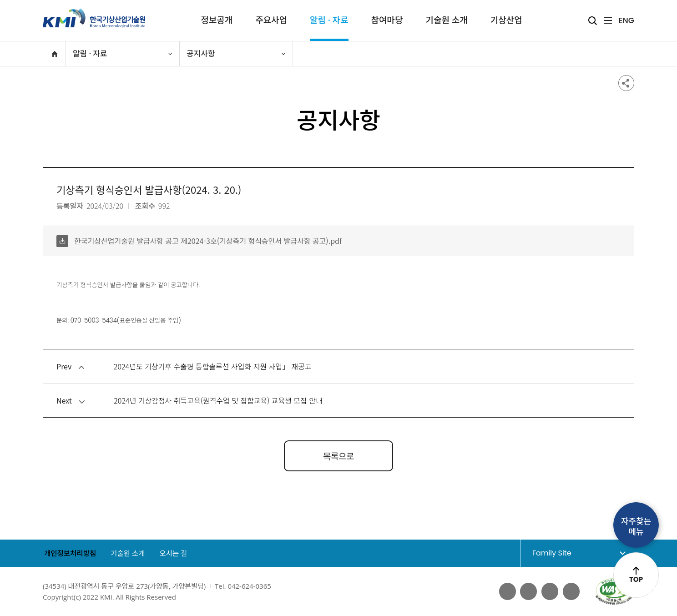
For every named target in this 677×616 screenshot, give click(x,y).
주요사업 (271, 20)
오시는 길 (178, 553)
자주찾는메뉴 (636, 526)
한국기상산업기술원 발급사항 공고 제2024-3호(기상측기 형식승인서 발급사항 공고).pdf (199, 241)
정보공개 (217, 20)
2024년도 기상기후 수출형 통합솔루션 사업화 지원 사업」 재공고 (213, 366)
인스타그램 (571, 591)
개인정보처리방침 (70, 553)
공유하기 (626, 83)
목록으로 (338, 456)
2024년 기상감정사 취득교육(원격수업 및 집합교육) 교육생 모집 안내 (218, 400)
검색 (593, 21)
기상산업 (506, 20)
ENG (626, 20)
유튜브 (528, 591)
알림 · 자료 (329, 20)
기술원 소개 (446, 20)
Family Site (569, 553)
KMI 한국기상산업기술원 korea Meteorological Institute (94, 18)
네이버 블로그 (549, 591)
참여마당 (387, 20)
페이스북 (506, 591)
